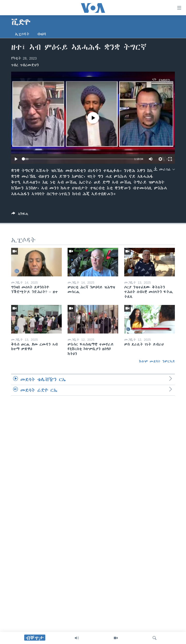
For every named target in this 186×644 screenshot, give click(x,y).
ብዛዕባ (42, 34)
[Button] (20, 215)
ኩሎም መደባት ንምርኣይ (157, 361)
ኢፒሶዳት (22, 34)
